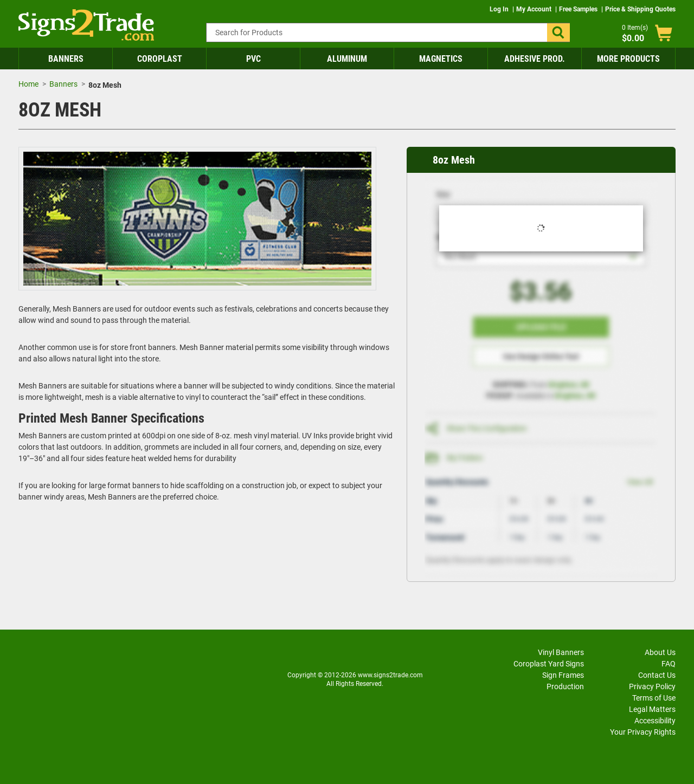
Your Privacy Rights (643, 732)
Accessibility (655, 721)
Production (565, 686)
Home (28, 84)
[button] (558, 33)
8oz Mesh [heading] (454, 160)
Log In (500, 9)
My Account (535, 9)
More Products (628, 59)
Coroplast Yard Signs (549, 664)
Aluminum (347, 59)
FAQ (669, 664)
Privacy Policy (652, 686)
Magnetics (441, 59)
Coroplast (160, 59)
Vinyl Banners (561, 652)
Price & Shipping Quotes (640, 9)
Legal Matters (652, 709)
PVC (253, 59)
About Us (660, 652)
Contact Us (657, 675)
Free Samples (579, 9)
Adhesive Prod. (535, 59)
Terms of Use (654, 698)
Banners (66, 59)
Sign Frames (563, 675)
